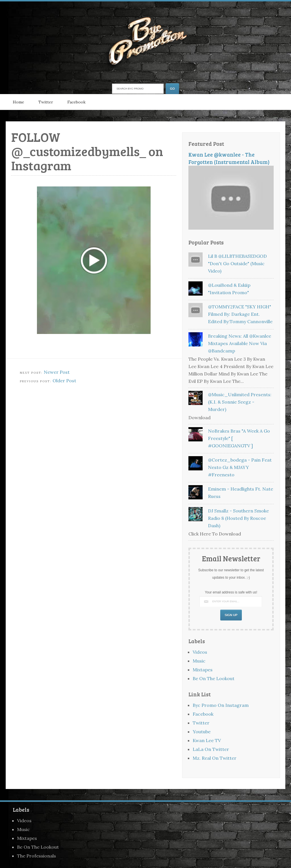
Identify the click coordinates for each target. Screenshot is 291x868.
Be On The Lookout (214, 678)
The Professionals (37, 856)
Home (18, 102)
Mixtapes (203, 670)
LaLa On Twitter (211, 749)
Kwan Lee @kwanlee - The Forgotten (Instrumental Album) (229, 158)
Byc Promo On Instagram (221, 705)
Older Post (64, 381)
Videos (200, 652)
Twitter (46, 102)
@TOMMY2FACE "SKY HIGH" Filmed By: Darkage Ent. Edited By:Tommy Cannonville (240, 314)
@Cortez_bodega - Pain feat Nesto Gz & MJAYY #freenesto (240, 467)
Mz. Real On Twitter (215, 758)
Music (199, 661)
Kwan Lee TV (207, 740)
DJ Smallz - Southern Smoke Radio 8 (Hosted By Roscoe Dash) (238, 518)
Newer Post (57, 372)
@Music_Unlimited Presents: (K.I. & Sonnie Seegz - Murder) (240, 402)
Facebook (76, 102)
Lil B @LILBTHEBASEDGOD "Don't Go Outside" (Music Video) (237, 263)
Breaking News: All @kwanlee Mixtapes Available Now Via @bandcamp (240, 343)
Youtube (202, 732)
